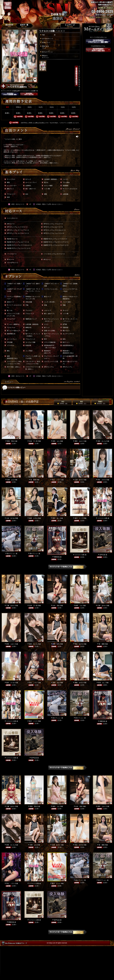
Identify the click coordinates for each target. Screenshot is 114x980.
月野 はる (10, 480)
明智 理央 (10, 441)
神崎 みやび (79, 683)
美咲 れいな (102, 441)
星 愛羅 (33, 480)
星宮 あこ (56, 518)
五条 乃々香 (33, 441)
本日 (63, 403)
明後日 (100, 403)
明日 (81, 403)
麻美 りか (79, 606)
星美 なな (56, 441)
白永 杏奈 (56, 606)
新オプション (11, 554)
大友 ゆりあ (10, 518)
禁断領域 (57, 557)
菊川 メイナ (79, 518)
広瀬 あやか (79, 480)
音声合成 (102, 555)
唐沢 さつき (10, 683)
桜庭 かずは (33, 518)
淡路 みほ (56, 683)
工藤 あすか (10, 606)
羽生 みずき (102, 480)
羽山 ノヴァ (56, 480)
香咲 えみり (79, 441)
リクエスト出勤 (102, 518)
